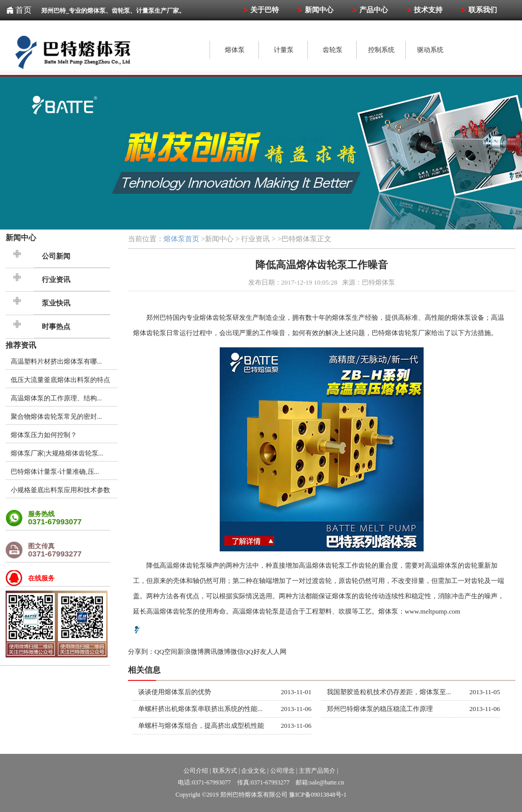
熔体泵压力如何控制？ (44, 435)
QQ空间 (166, 652)
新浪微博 (191, 652)
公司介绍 (196, 771)
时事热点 (56, 327)
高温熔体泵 (441, 565)
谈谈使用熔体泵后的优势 (175, 692)
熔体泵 (342, 318)
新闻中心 (21, 237)
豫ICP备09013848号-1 (318, 795)
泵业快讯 (56, 303)
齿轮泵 (156, 333)
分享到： (141, 652)
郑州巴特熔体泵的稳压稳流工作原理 (380, 709)
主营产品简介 (317, 771)
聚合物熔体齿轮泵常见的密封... (56, 416)
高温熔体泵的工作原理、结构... (56, 398)
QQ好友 (255, 652)
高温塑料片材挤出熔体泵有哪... (56, 361)
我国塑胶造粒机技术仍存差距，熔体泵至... (389, 692)
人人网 (277, 652)
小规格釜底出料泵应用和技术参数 (60, 490)
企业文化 (253, 771)
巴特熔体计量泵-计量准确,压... (55, 472)
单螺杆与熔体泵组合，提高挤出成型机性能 (201, 726)
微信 (237, 652)
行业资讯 (56, 280)
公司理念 (282, 771)
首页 (23, 10)
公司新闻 (56, 256)
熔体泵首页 (181, 239)
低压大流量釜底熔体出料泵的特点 (60, 380)
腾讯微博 (217, 652)
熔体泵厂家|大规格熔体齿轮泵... (57, 453)
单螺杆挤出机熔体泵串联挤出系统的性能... (200, 709)
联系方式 (225, 771)
